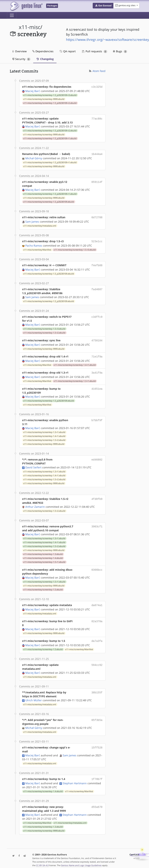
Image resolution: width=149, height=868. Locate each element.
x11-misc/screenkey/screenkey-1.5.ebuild (43, 587)
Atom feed (97, 71)
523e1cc (97, 240)
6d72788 (97, 216)
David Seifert (33, 464)
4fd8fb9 (97, 496)
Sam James (32, 220)
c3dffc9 (97, 315)
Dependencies (43, 51)
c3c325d (97, 87)
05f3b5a (97, 716)
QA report (67, 51)
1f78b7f (97, 775)
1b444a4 (97, 154)
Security (21, 59)
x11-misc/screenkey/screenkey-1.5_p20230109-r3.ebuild (50, 95)
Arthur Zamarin (35, 504)
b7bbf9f (97, 417)
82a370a (97, 618)
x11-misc (30, 27)
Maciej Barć (33, 91)
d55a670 (97, 803)
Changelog (45, 59)
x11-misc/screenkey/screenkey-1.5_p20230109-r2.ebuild (50, 103)
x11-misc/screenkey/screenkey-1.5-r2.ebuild (44, 331)
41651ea (97, 386)
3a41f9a (97, 370)
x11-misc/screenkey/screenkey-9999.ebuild (44, 99)
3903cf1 (97, 523)
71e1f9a (97, 354)
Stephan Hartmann (75, 779)
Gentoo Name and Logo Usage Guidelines (81, 861)
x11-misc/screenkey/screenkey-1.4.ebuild (43, 555)
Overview (20, 51)
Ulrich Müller (34, 696)
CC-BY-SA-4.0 (42, 861)
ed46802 (97, 456)
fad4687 (97, 287)
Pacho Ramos (34, 244)
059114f (97, 181)
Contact (134, 850)
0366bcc (97, 567)
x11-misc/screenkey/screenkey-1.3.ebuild (43, 551)
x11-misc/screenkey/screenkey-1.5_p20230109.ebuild (49, 201)
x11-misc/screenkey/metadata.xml (40, 225)
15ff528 (97, 744)
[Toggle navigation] (12, 15)
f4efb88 (97, 264)
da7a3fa (97, 637)
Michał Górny (34, 157)
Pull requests (95, 51)
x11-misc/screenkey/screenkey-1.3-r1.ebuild (75, 378)
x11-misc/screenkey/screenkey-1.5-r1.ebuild (44, 559)
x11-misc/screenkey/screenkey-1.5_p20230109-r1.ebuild (50, 138)
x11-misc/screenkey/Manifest (37, 248)
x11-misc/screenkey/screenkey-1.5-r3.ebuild (75, 248)
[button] (103, 6)
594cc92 (97, 661)
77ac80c (97, 118)
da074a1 (97, 602)
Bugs (120, 51)
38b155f (97, 689)
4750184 (97, 338)
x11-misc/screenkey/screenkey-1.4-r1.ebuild (75, 362)
